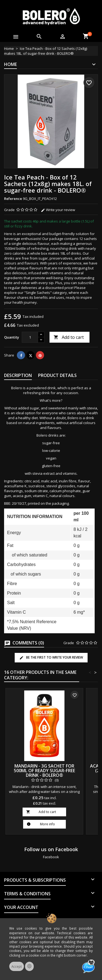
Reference (13, 199)
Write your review (58, 210)
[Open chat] (88, 966)
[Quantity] (30, 337)
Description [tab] (18, 375)
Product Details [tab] (57, 375)
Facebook (51, 857)
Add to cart (69, 337)
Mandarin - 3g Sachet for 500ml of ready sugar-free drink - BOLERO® (44, 771)
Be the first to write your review (51, 658)
